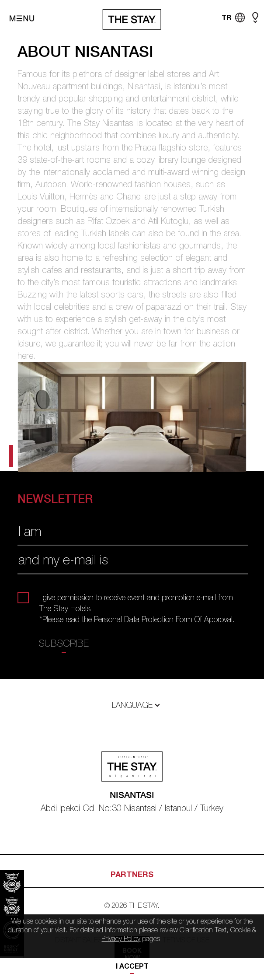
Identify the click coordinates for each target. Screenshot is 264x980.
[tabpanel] (132, 417)
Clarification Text (203, 930)
